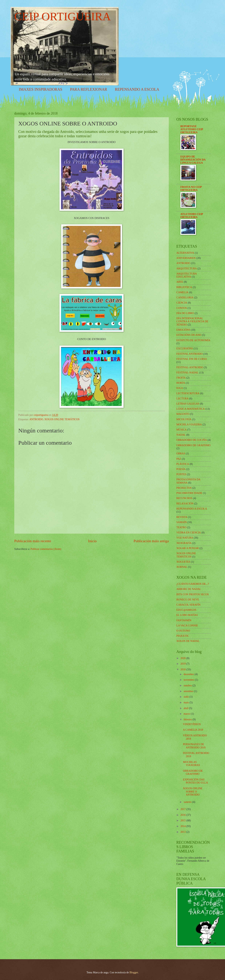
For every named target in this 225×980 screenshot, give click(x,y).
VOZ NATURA (185, 538)
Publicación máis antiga (151, 541)
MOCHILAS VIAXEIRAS (191, 764)
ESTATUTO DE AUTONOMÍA (193, 340)
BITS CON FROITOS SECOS (193, 594)
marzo (187, 714)
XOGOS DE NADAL (188, 641)
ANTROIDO (36, 419)
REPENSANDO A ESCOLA (137, 89)
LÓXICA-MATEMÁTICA (191, 409)
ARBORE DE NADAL (189, 589)
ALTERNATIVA (185, 253)
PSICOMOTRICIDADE (189, 493)
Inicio (92, 541)
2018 (183, 669)
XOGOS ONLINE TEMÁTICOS (62, 419)
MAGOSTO (183, 414)
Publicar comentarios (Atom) (46, 549)
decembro (189, 674)
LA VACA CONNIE (187, 626)
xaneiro (188, 802)
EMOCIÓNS (183, 330)
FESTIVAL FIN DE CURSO (192, 359)
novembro (189, 680)
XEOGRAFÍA (184, 543)
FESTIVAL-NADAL (187, 373)
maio (187, 702)
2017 (183, 809)
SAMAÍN (182, 522)
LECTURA (182, 399)
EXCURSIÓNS (185, 349)
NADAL (181, 435)
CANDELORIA (185, 298)
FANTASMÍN (184, 620)
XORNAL (182, 567)
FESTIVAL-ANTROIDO (190, 367)
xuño (187, 697)
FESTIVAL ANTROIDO (190, 354)
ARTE (180, 282)
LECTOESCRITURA (188, 393)
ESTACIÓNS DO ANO (189, 335)
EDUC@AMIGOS (186, 610)
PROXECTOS (184, 488)
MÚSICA (182, 430)
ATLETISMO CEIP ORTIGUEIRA (192, 216)
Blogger (134, 972)
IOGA (180, 388)
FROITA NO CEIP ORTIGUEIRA (191, 189)
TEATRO (181, 527)
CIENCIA (182, 303)
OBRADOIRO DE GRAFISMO (193, 445)
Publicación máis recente (33, 541)
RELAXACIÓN (185, 504)
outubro (188, 686)
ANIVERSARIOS (186, 258)
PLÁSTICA (183, 464)
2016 (183, 815)
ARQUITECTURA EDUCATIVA (187, 275)
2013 (183, 832)
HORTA (181, 383)
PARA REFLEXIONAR (88, 89)
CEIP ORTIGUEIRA (63, 16)
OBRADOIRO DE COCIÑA (192, 440)
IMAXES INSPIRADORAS (41, 89)
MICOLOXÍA (184, 419)
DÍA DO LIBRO (185, 313)
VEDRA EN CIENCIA (189, 533)
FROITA (181, 378)
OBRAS (181, 454)
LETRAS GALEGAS (188, 404)
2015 (183, 820)
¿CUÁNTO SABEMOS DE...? (193, 584)
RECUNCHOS (184, 498)
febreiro (188, 719)
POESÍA (181, 469)
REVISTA (182, 517)
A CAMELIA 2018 (193, 730)
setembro (189, 691)
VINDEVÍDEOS (192, 724)
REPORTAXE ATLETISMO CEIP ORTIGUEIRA (192, 129)
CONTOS (182, 308)
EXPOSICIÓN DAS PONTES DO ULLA (195, 781)
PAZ (179, 459)
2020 (183, 658)
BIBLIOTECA (184, 287)
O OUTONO (183, 631)
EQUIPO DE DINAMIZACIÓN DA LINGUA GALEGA (193, 160)
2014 (183, 826)
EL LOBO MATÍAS (187, 615)
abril (186, 708)
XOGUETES (183, 562)
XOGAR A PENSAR (188, 548)
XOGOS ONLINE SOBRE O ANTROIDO (193, 792)
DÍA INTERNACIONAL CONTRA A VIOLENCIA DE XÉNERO (192, 322)
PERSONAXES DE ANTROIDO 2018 (194, 746)
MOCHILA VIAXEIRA (189, 425)
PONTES (181, 474)
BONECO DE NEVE (188, 600)
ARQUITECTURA (187, 269)
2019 (183, 664)
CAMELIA (182, 292)
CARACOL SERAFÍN (188, 605)
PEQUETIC (183, 636)
